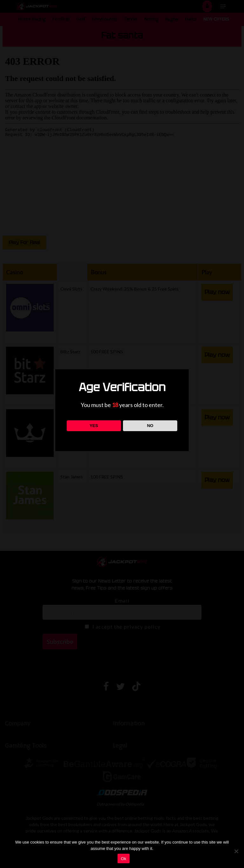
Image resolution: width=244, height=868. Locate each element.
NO (150, 426)
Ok (123, 859)
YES (94, 426)
